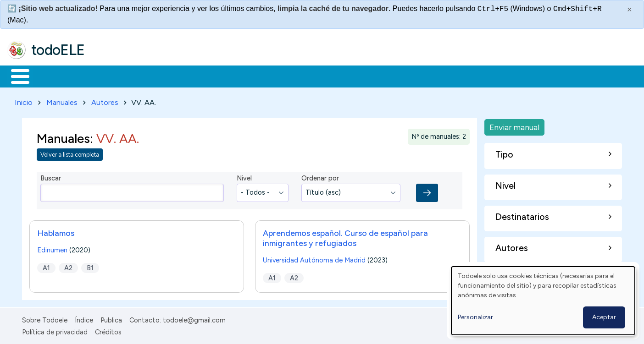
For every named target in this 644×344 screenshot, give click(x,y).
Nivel (244, 177)
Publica (111, 318)
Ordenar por (320, 177)
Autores (105, 101)
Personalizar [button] (475, 317)
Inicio (15, 76)
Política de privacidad (55, 330)
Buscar (377, 76)
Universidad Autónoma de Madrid (314, 258)
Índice (84, 318)
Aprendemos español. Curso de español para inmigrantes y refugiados (345, 236)
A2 (68, 266)
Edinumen (52, 248)
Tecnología (274, 76)
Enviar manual (514, 125)
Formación (111, 76)
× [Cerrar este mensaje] (630, 10)
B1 (90, 266)
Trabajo (165, 76)
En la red (217, 76)
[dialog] (543, 301)
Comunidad (336, 76)
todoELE (58, 50)
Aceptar (604, 317)
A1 (46, 266)
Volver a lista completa (70, 153)
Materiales (51, 76)
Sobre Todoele (45, 318)
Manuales (62, 101)
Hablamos (56, 231)
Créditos (108, 330)
